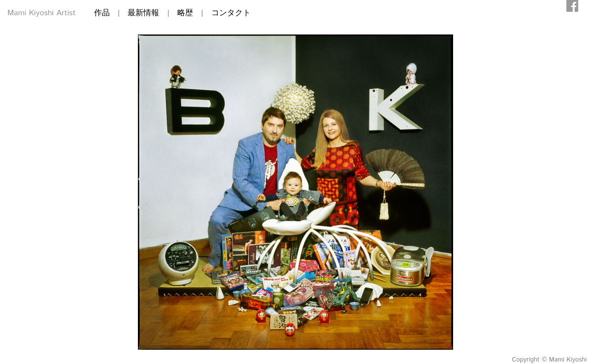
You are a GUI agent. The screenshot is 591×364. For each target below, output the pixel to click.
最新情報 (143, 13)
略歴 (185, 13)
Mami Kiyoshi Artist (42, 13)
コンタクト (231, 13)
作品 (102, 13)
